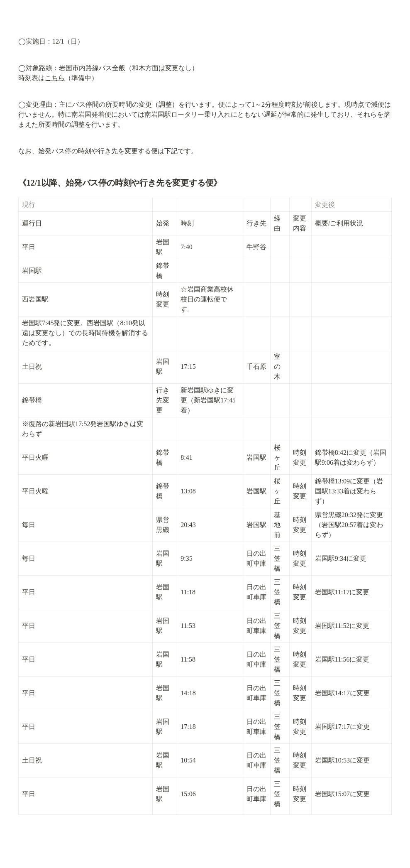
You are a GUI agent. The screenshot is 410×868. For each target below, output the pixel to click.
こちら (55, 78)
